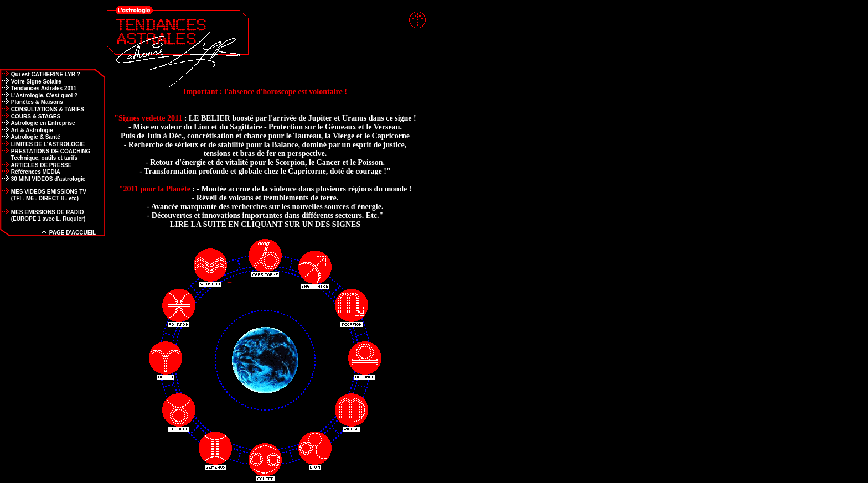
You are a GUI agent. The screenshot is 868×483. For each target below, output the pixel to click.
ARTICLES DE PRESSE (36, 165)
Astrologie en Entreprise (38, 123)
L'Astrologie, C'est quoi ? (39, 95)
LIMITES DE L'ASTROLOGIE (42, 144)
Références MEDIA (30, 172)
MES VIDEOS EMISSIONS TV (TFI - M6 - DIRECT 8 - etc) (43, 195)
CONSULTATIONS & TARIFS (42, 109)
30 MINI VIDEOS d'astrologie (43, 179)
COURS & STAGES (30, 116)
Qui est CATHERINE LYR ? (40, 74)
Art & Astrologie (27, 130)
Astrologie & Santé (30, 137)
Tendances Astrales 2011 (38, 88)
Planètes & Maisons (32, 102)
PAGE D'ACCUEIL (69, 233)
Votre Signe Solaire (31, 82)
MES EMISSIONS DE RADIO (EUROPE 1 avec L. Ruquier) (43, 215)
